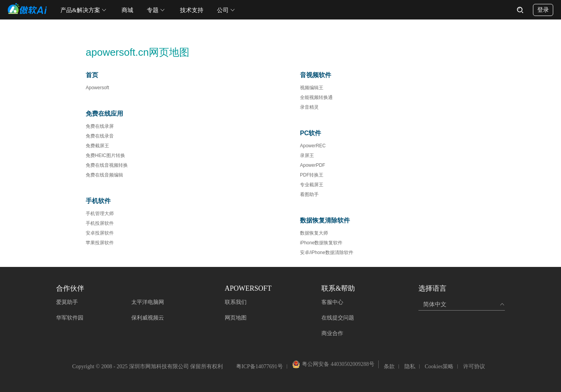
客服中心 (332, 302)
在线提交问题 (338, 318)
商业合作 (332, 333)
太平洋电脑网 (148, 302)
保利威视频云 (148, 318)
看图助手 (309, 194)
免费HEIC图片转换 (105, 155)
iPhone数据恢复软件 (321, 243)
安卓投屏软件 (100, 233)
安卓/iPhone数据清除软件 (327, 253)
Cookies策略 (439, 366)
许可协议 (474, 366)
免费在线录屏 (100, 126)
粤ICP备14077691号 (259, 366)
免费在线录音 (100, 136)
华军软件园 (70, 318)
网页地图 (236, 318)
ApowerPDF (313, 165)
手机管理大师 (100, 214)
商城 (127, 10)
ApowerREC (313, 146)
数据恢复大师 (314, 233)
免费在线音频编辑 (104, 175)
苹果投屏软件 (100, 243)
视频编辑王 (312, 88)
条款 (389, 366)
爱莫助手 (67, 302)
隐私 (410, 366)
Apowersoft (97, 88)
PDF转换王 (312, 175)
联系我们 (236, 302)
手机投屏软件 (100, 223)
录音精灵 (309, 107)
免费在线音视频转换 (107, 165)
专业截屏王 (312, 185)
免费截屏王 (97, 146)
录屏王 (307, 155)
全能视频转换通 (316, 97)
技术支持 (192, 10)
